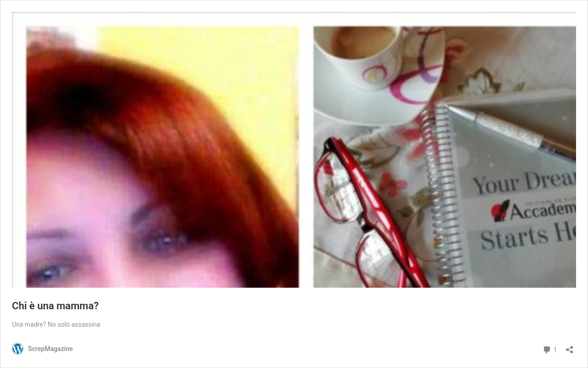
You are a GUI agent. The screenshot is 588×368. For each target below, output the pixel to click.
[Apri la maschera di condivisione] (570, 347)
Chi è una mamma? (55, 306)
